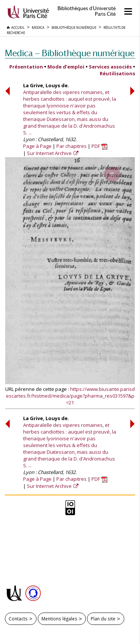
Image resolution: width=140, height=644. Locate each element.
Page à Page (37, 146)
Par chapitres (71, 146)
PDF (99, 146)
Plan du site (103, 619)
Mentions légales (59, 619)
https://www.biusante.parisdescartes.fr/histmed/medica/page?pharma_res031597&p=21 (71, 396)
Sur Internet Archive (50, 153)
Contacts (18, 619)
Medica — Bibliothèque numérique (70, 53)
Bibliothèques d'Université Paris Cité (87, 11)
